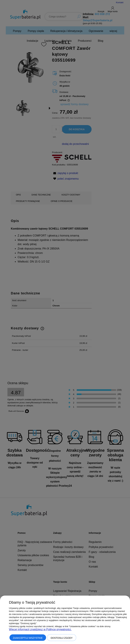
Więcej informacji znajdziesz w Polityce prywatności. (40, 629)
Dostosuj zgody (62, 638)
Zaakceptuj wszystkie (28, 638)
